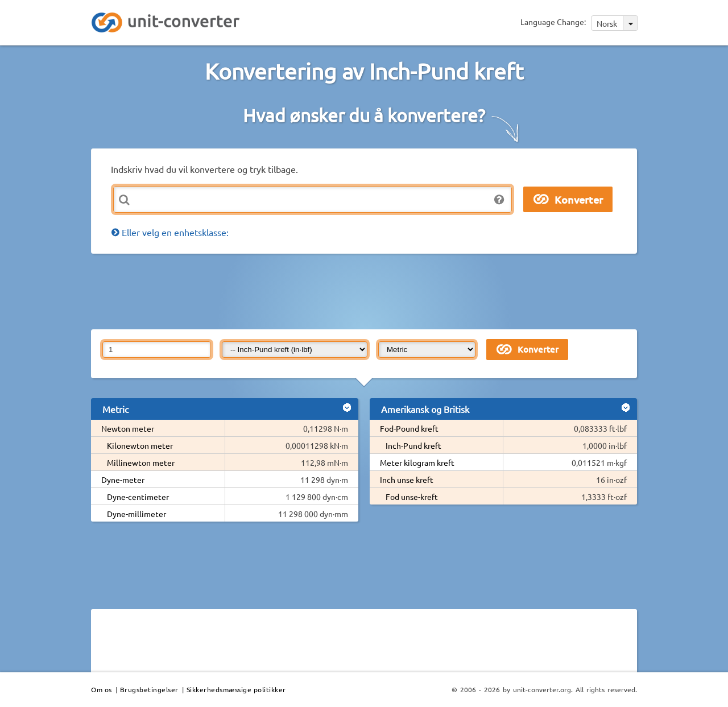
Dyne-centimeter (138, 497)
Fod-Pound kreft (409, 428)
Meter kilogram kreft (417, 462)
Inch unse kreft (407, 479)
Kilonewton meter (140, 445)
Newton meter (128, 428)
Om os (102, 689)
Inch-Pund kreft (413, 445)
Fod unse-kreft (412, 497)
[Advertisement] (367, 291)
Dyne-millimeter (136, 514)
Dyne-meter (123, 479)
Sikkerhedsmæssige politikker (236, 689)
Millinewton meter (141, 462)
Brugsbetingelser (149, 689)
